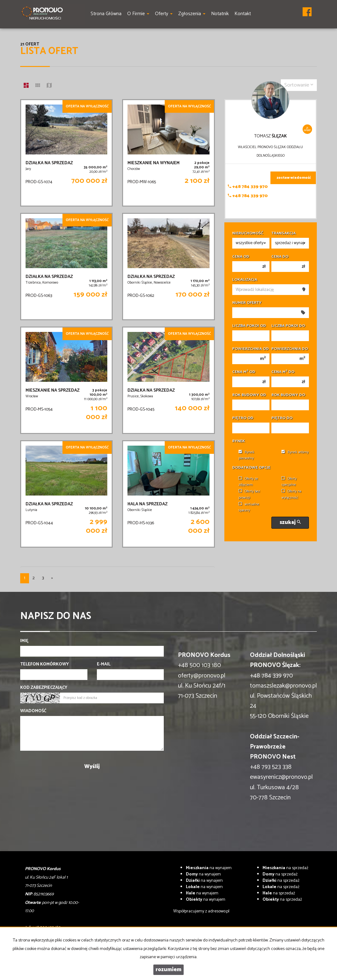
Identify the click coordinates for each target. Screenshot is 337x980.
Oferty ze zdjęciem (248, 482)
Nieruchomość (248, 233)
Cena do (280, 257)
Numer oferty (247, 303)
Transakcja (284, 233)
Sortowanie (299, 85)
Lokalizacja (245, 280)
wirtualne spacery (249, 507)
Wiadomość (33, 711)
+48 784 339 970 (248, 187)
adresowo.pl (219, 911)
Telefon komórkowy (44, 664)
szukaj (290, 523)
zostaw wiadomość (294, 178)
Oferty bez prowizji (249, 494)
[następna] (52, 578)
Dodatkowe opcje (251, 468)
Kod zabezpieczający (44, 688)
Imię (24, 641)
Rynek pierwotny (246, 455)
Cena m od (244, 372)
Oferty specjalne (289, 482)
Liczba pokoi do (288, 326)
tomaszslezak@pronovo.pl (283, 686)
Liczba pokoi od (249, 326)
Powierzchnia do (290, 349)
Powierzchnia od (251, 349)
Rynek (239, 441)
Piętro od (243, 418)
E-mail (104, 664)
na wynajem (209, 868)
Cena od (241, 257)
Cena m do (283, 372)
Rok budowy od (249, 395)
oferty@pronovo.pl (202, 676)
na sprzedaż (285, 868)
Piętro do (282, 418)
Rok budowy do (288, 395)
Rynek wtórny (295, 452)
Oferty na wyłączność (291, 494)
